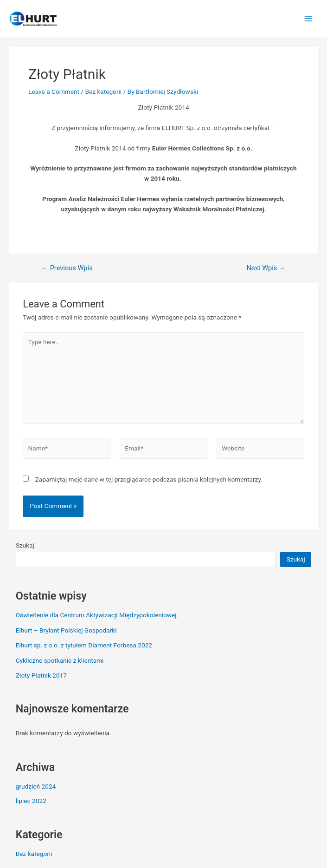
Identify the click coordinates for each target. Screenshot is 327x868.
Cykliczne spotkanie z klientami (60, 660)
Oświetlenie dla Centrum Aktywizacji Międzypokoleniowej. (97, 615)
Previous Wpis (67, 268)
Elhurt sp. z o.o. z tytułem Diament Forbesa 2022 (84, 645)
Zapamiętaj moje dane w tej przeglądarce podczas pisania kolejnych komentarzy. (149, 479)
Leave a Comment (54, 91)
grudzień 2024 (36, 786)
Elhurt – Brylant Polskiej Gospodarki (66, 630)
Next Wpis (266, 268)
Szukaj (25, 545)
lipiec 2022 (31, 801)
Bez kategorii (103, 91)
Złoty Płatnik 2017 (41, 675)
